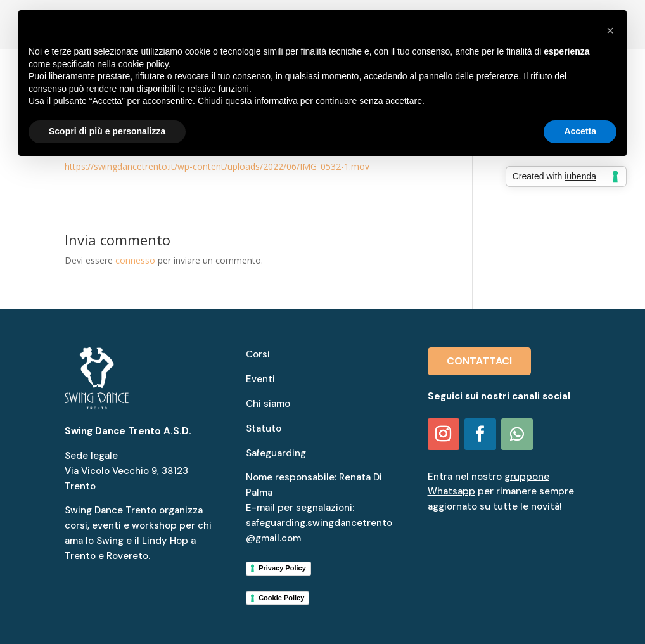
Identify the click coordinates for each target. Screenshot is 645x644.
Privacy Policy (282, 568)
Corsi (258, 354)
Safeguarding (276, 453)
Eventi (260, 379)
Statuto (264, 428)
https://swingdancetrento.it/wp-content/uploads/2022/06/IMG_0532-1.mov (217, 166)
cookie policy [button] (144, 64)
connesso (135, 260)
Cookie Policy (281, 598)
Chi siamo (268, 404)
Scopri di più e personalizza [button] (107, 131)
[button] (610, 30)
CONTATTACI (479, 361)
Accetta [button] (580, 131)
